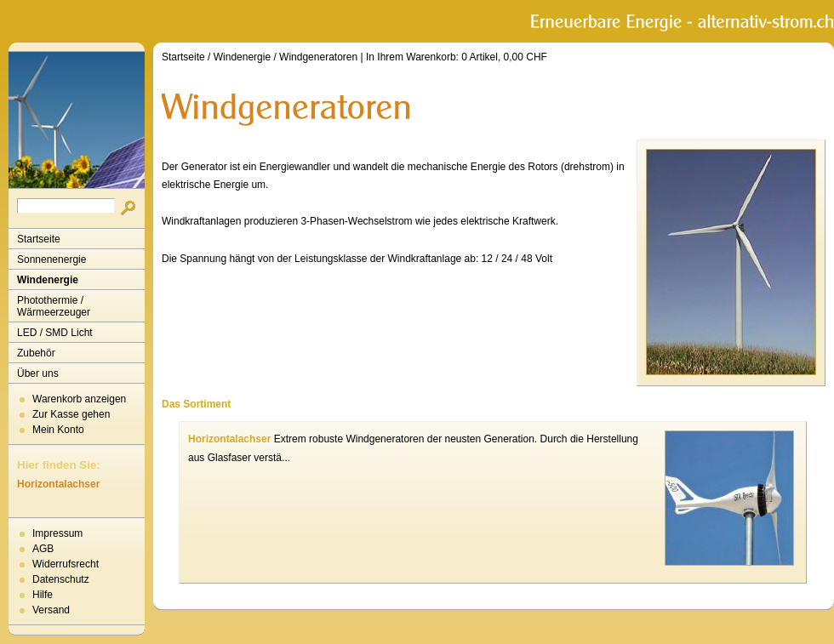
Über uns (38, 373)
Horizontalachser (58, 484)
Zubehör (36, 353)
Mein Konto (58, 430)
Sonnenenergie (51, 259)
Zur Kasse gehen (71, 414)
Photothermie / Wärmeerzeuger (54, 306)
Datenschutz (61, 579)
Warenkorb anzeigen (79, 399)
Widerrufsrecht (66, 564)
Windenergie (48, 280)
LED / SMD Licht (55, 333)
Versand (51, 610)
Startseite (39, 239)
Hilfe (43, 595)
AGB (43, 549)
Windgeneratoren (318, 57)
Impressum (57, 533)
